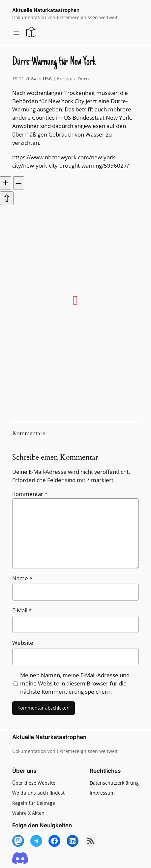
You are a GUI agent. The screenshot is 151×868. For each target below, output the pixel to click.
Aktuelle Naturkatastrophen (46, 10)
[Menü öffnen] (16, 33)
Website (23, 643)
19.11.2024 (24, 79)
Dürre (84, 79)
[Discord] (20, 859)
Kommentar (30, 494)
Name (22, 578)
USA (47, 79)
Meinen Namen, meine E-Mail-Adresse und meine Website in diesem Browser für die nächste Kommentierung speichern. (75, 683)
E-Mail (22, 610)
